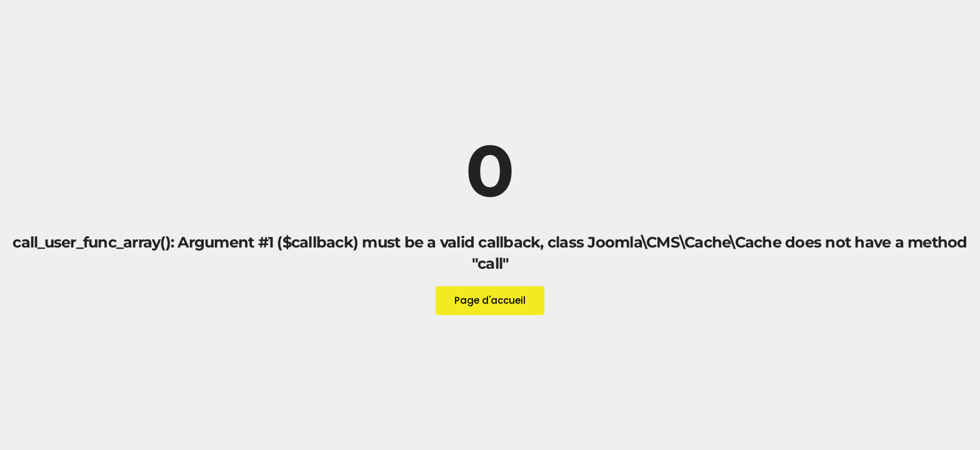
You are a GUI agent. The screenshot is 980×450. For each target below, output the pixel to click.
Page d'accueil (490, 300)
